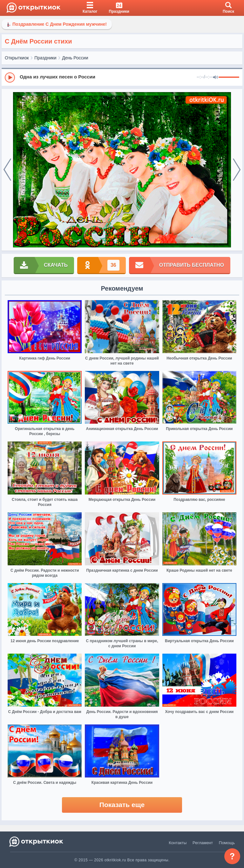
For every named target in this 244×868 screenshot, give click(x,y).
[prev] (7, 170)
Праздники (45, 58)
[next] (237, 170)
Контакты (178, 843)
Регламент (203, 843)
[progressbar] (229, 77)
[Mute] (215, 77)
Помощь (227, 843)
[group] (122, 77)
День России (75, 58)
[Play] (10, 77)
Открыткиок (17, 58)
